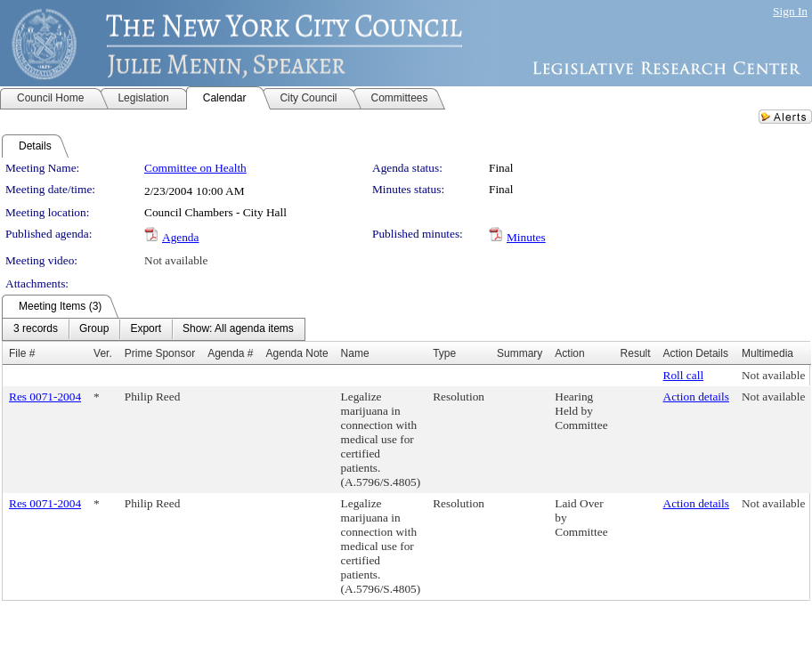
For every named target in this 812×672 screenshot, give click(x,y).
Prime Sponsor (160, 353)
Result (636, 353)
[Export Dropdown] (146, 329)
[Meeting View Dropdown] (238, 329)
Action (569, 353)
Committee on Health (195, 168)
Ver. (103, 353)
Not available (176, 260)
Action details (696, 397)
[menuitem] (36, 329)
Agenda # (230, 353)
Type (444, 353)
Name (355, 353)
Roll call (684, 375)
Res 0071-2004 (45, 397)
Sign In (790, 11)
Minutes (526, 237)
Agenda (180, 237)
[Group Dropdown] (94, 329)
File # (22, 353)
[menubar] (154, 329)
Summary (520, 353)
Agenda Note (297, 353)
